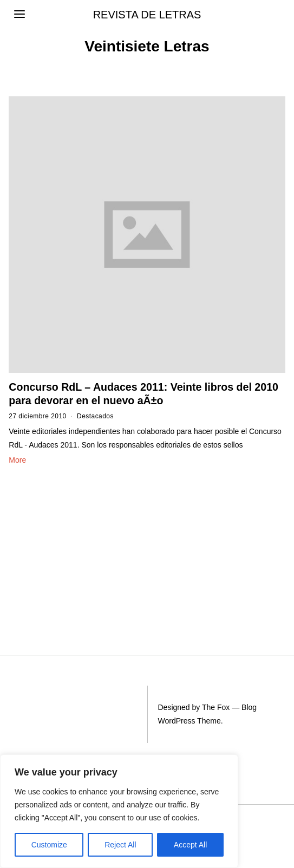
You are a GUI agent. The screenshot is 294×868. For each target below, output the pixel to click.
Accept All (190, 845)
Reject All (120, 845)
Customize (49, 845)
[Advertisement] (70, 541)
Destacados (95, 416)
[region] (119, 811)
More (17, 460)
